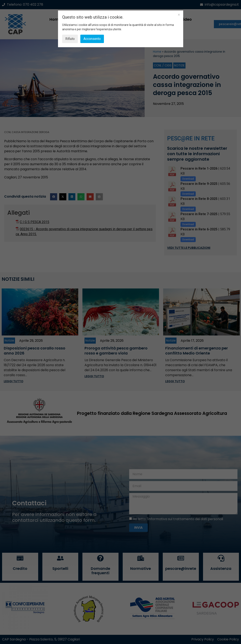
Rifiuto (70, 39)
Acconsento (92, 39)
